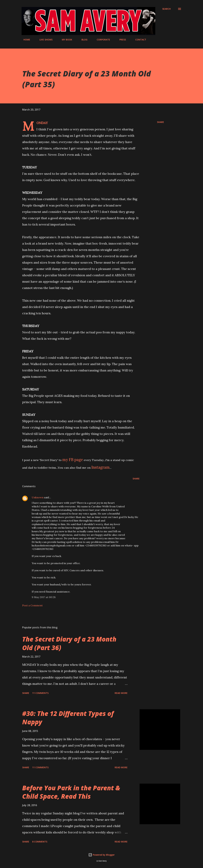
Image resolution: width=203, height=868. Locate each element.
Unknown (38, 497)
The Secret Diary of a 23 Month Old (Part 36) (69, 643)
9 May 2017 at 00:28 (44, 597)
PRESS (121, 40)
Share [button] (160, 122)
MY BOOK (65, 40)
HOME (25, 40)
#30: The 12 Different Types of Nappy (68, 718)
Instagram (100, 467)
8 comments (40, 842)
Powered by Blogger (101, 855)
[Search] (166, 9)
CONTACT (139, 40)
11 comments (40, 693)
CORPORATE (101, 40)
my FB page (73, 460)
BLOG (83, 40)
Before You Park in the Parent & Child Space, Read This (71, 792)
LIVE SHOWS (44, 40)
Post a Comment (32, 605)
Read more (121, 693)
